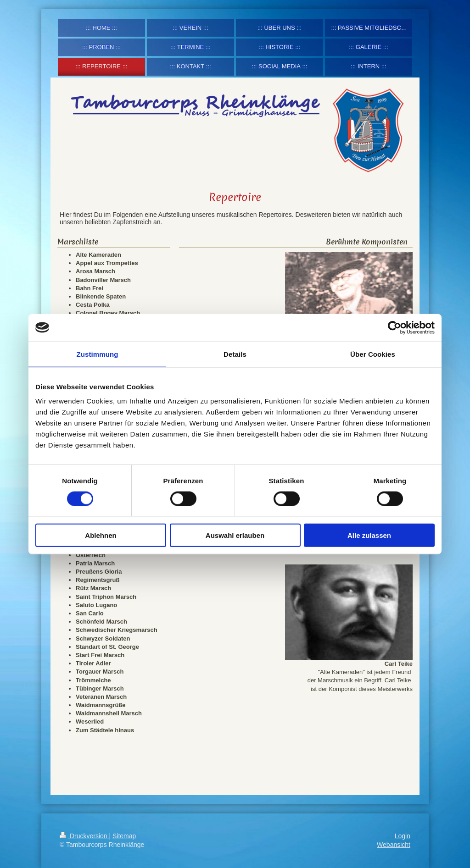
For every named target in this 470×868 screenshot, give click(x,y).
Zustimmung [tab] (98, 354)
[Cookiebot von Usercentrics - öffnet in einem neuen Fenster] (394, 327)
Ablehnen (101, 535)
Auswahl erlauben (235, 535)
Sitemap (124, 836)
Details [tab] (235, 354)
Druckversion (84, 836)
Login (403, 836)
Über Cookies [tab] (373, 354)
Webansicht (394, 845)
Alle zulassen (369, 535)
